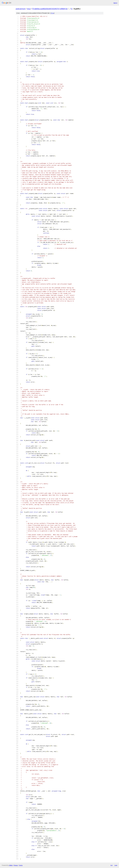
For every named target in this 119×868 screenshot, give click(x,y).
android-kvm (21, 9)
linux (29, 9)
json (116, 865)
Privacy (16, 865)
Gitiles (11, 865)
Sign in (115, 3)
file (52, 13)
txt (111, 865)
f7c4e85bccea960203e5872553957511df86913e (50, 9)
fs (72, 9)
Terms (21, 865)
